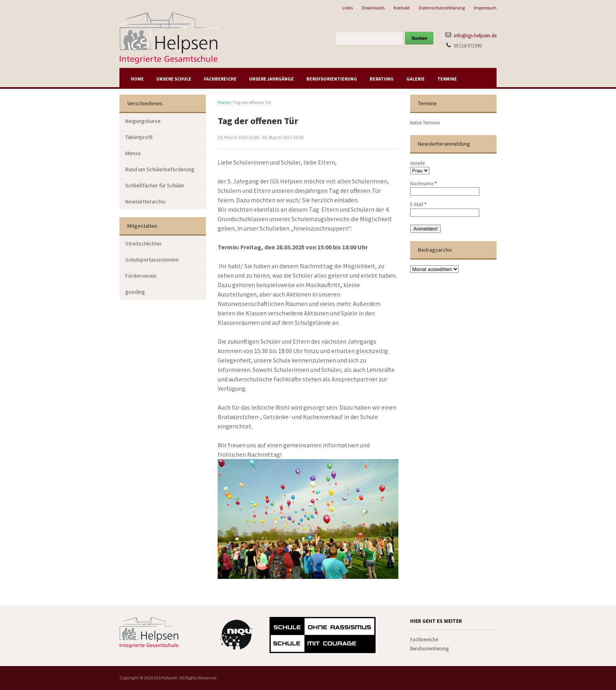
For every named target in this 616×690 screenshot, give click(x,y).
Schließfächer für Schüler (155, 185)
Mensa (133, 153)
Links (347, 8)
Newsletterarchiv (146, 201)
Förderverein (141, 276)
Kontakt (402, 8)
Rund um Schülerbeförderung (160, 169)
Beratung (382, 79)
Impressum (485, 8)
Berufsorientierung (332, 79)
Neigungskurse (143, 121)
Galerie (415, 79)
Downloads (373, 8)
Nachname (423, 184)
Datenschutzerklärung (442, 8)
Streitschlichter (144, 243)
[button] (17, 673)
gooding (135, 292)
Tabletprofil (139, 137)
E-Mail (418, 204)
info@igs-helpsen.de (475, 36)
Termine (447, 79)
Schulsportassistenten (152, 260)
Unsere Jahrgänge (271, 79)
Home (137, 79)
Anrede (417, 163)
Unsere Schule (174, 79)
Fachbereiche (220, 79)
